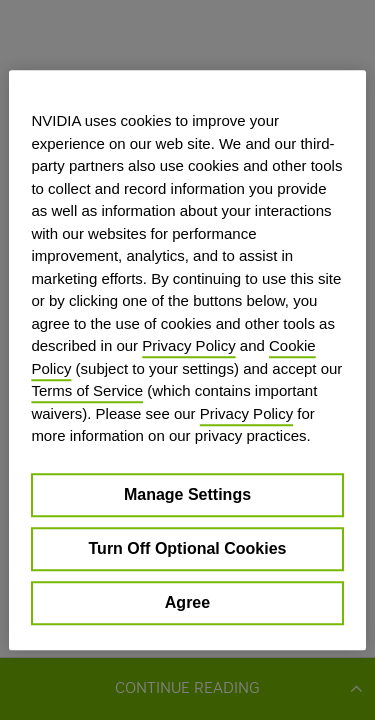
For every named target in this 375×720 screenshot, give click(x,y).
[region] (187, 360)
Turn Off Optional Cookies (188, 548)
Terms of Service (87, 390)
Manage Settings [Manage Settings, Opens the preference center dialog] (187, 494)
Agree (187, 602)
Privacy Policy (188, 345)
